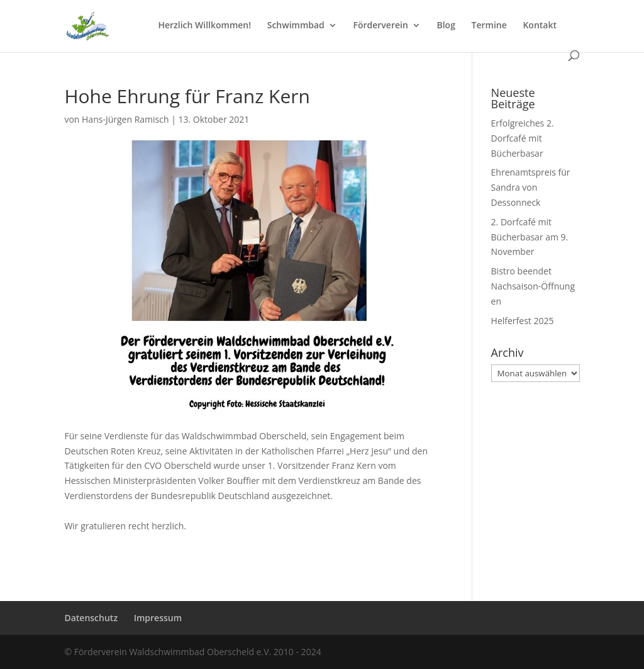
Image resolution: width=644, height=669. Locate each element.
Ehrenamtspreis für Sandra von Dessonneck (531, 187)
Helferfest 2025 (523, 321)
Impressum (158, 618)
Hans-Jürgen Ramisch (125, 119)
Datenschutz (91, 618)
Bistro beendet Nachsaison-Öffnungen (533, 286)
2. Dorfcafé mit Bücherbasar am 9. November (530, 237)
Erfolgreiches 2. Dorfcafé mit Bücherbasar (523, 138)
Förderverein (380, 26)
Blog (446, 26)
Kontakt (540, 26)
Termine (489, 26)
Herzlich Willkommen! (204, 26)
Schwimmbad (296, 26)
